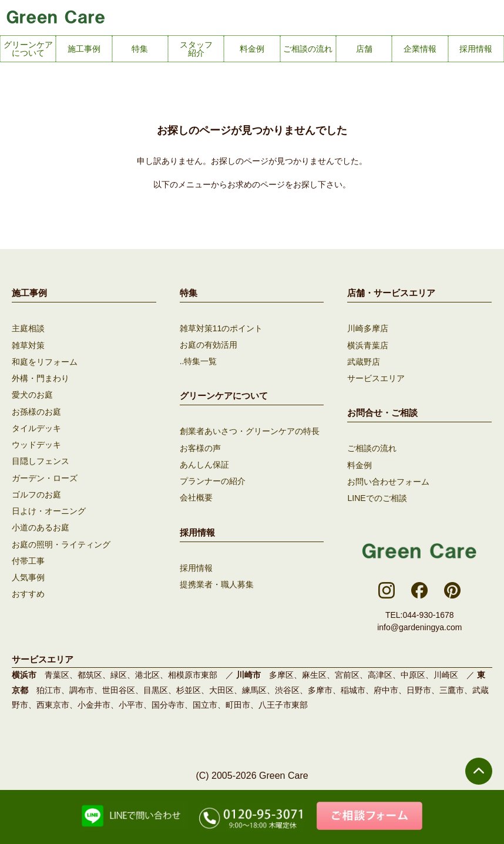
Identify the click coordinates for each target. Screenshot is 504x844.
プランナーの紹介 (213, 480)
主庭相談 (28, 328)
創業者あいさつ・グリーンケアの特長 (250, 431)
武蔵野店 (364, 361)
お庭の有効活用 (209, 345)
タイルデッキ (36, 427)
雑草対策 (28, 345)
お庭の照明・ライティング (61, 542)
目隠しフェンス (41, 460)
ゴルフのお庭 (36, 493)
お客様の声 (200, 448)
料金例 (359, 464)
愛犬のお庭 (32, 394)
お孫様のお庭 (36, 411)
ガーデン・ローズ (45, 476)
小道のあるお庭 (41, 526)
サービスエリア (376, 378)
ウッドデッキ (36, 443)
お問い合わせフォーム (388, 480)
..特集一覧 (199, 361)
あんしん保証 (204, 464)
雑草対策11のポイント (221, 328)
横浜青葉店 (368, 345)
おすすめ (28, 591)
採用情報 (196, 567)
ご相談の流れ (372, 448)
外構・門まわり (41, 378)
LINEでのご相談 (377, 497)
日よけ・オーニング (49, 509)
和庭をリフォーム (45, 361)
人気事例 (28, 575)
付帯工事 (28, 559)
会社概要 (196, 497)
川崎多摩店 (368, 328)
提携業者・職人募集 (217, 583)
